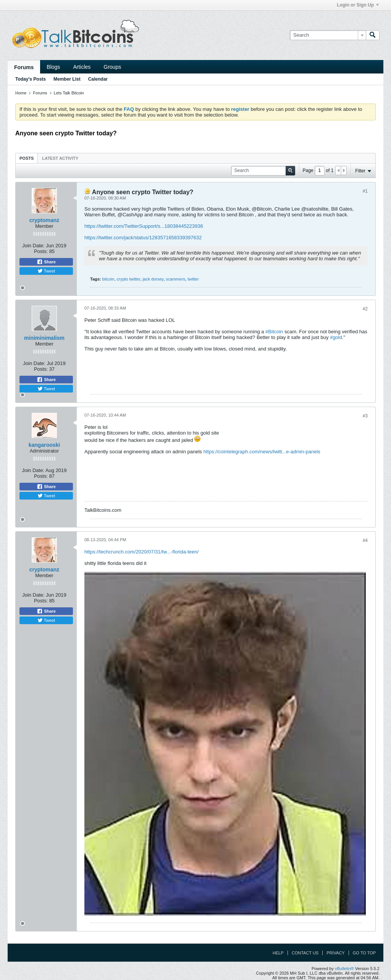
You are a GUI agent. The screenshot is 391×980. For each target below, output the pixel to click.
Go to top (364, 953)
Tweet (46, 271)
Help (278, 953)
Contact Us (305, 953)
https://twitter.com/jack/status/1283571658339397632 (143, 238)
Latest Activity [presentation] (60, 158)
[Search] (328, 35)
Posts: (41, 251)
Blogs (53, 67)
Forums (24, 67)
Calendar (98, 79)
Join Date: (33, 246)
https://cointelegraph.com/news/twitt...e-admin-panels (262, 452)
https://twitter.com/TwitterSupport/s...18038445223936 (144, 226)
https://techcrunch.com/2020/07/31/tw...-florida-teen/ (141, 552)
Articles (82, 67)
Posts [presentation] (27, 158)
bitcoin (108, 279)
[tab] (27, 158)
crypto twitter (129, 279)
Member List (67, 79)
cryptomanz (44, 220)
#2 (365, 309)
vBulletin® (344, 969)
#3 (365, 416)
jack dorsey (153, 279)
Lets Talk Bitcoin (69, 93)
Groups (112, 67)
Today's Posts (31, 79)
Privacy (335, 953)
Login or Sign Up (358, 5)
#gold (336, 337)
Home (21, 93)
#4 (365, 540)
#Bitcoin (274, 332)
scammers (175, 279)
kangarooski (44, 445)
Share (46, 262)
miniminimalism (44, 338)
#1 (365, 191)
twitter (193, 279)
